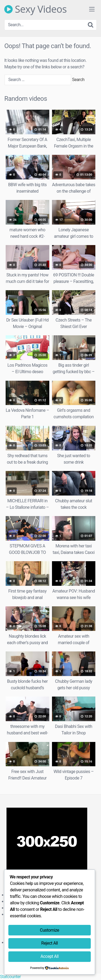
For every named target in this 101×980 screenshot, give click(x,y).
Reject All (49, 943)
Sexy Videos (36, 9)
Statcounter (10, 977)
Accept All (49, 956)
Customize (49, 930)
